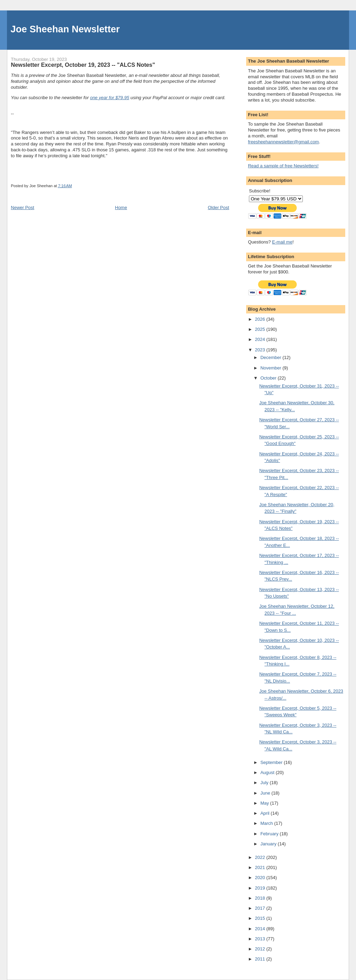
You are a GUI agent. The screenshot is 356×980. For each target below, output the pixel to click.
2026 (261, 319)
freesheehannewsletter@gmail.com (283, 142)
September (272, 762)
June (266, 793)
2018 (261, 898)
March (267, 823)
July (265, 783)
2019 (261, 888)
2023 (261, 350)
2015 (261, 918)
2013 (261, 939)
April (266, 813)
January (269, 844)
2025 (261, 329)
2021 (261, 867)
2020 (261, 878)
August (268, 772)
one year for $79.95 (110, 98)
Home (121, 208)
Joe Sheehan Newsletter (65, 29)
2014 (261, 929)
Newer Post (22, 208)
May (265, 803)
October (269, 378)
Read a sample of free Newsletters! (283, 166)
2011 (261, 959)
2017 (261, 908)
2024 (261, 339)
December (272, 357)
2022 (261, 857)
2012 (261, 949)
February (270, 834)
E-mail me (282, 242)
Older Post (219, 208)
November (272, 368)
